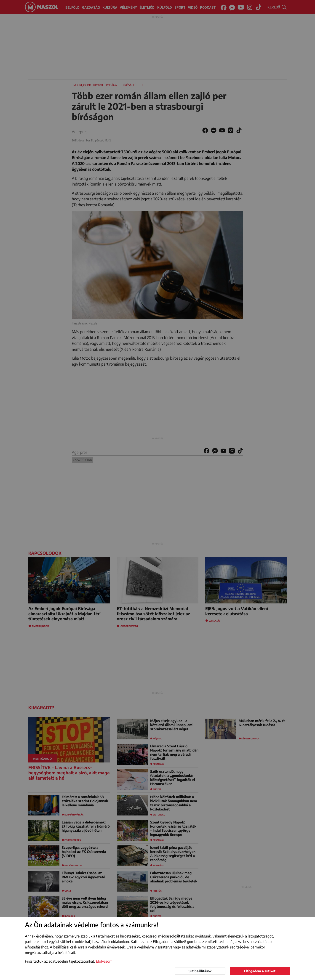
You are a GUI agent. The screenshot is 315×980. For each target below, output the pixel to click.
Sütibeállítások (200, 971)
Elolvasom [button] (104, 961)
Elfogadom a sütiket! (260, 971)
